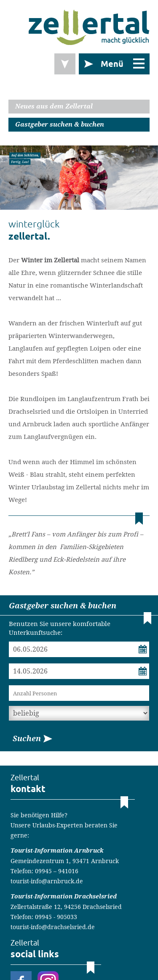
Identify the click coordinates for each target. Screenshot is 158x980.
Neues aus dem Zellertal (54, 106)
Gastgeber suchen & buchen (60, 124)
